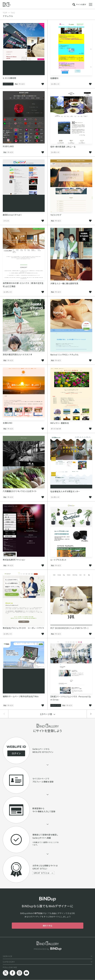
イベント (6, 221)
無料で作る (48, 926)
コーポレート (55, 84)
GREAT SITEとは (42, 873)
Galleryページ (39, 749)
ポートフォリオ (56, 429)
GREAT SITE (8, 84)
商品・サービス (20, 84)
